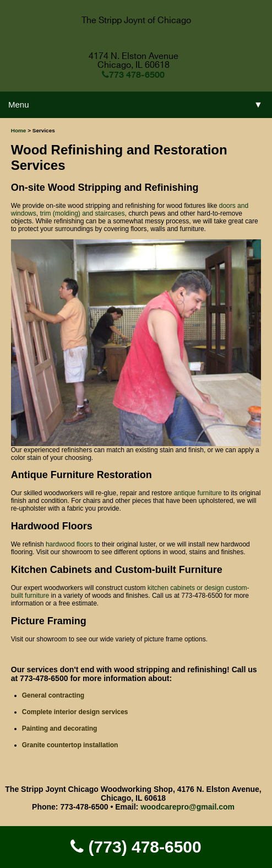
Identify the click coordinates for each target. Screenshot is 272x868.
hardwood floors (69, 544)
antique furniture (198, 493)
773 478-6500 (133, 74)
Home (19, 130)
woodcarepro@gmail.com (187, 807)
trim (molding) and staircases (82, 213)
